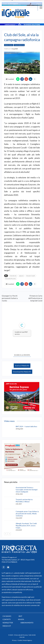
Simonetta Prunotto (11, 279)
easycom (21, 276)
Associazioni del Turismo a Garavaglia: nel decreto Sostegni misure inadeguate (27, 490)
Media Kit (7, 626)
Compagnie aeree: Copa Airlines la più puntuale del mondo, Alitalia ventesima (27, 514)
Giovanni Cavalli (31, 276)
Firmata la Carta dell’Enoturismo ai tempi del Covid (35, 298)
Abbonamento (27, 623)
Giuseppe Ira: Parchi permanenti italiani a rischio (10, 298)
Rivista (21, 619)
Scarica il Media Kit (22, 366)
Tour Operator (19, 45)
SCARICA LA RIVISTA (22, 355)
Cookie (20, 640)
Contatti (7, 619)
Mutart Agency (27, 640)
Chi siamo (7, 616)
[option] (22, 4)
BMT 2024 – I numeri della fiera (26, 427)
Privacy (14, 640)
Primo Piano (9, 45)
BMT (20, 616)
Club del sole (13, 276)
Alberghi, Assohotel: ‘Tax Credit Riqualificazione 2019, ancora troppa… (26, 526)
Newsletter (8, 623)
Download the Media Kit (22, 372)
